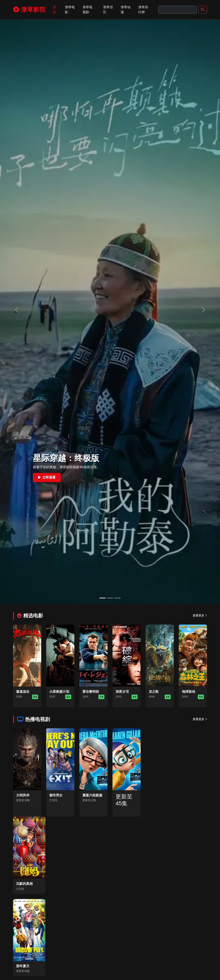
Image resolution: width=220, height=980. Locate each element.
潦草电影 (70, 10)
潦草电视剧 (87, 10)
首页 (54, 10)
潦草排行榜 (143, 10)
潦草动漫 (126, 10)
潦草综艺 (108, 10)
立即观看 (47, 477)
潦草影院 (29, 10)
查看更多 (200, 615)
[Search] (177, 10)
